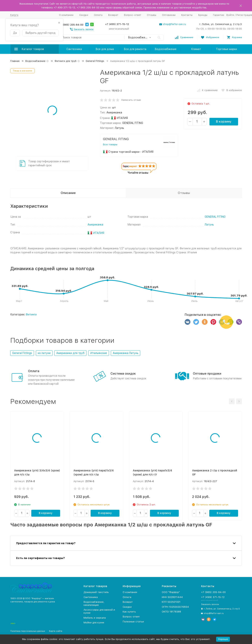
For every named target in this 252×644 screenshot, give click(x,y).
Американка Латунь (126, 353)
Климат (196, 49)
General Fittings (95, 61)
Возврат (113, 15)
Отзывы (152, 15)
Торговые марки (226, 49)
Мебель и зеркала (95, 618)
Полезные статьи (133, 622)
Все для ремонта (135, 49)
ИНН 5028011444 (172, 597)
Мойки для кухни (94, 623)
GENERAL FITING (215, 217)
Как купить (129, 612)
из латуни (44, 353)
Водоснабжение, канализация (94, 603)
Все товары (110, 144)
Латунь (209, 225)
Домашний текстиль (96, 592)
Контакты (187, 15)
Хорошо (223, 639)
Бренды (203, 15)
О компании (66, 15)
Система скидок (123, 374)
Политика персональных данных (28, 631)
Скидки (84, 15)
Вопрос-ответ (133, 15)
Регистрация (244, 15)
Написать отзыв (131, 100)
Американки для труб (70, 353)
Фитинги (31, 314)
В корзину (224, 122)
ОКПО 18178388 (171, 612)
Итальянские (99, 353)
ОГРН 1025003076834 (175, 607)
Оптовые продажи (207, 374)
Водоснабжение (166, 49)
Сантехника (74, 49)
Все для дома (105, 49)
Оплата (98, 15)
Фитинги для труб (66, 61)
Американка (95, 225)
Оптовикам (169, 15)
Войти (230, 15)
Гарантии (219, 15)
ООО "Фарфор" (171, 592)
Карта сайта (56, 631)
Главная (15, 61)
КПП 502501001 (171, 602)
